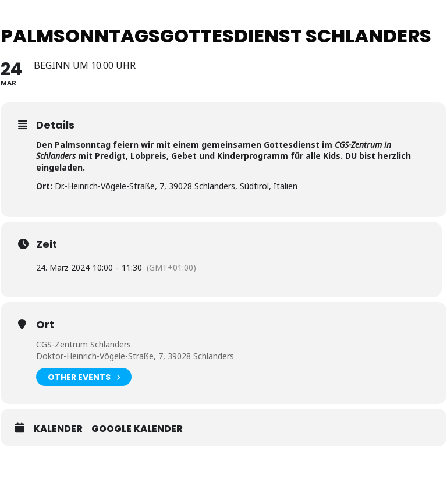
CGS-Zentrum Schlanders (84, 344)
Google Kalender (137, 429)
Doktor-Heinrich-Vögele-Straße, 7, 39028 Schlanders (135, 356)
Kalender (58, 429)
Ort (45, 325)
